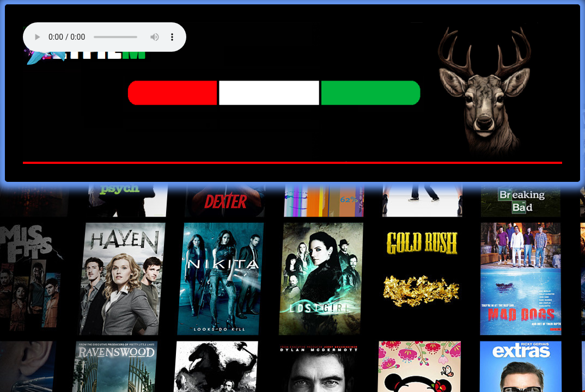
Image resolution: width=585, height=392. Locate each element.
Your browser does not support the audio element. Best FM (105, 37)
